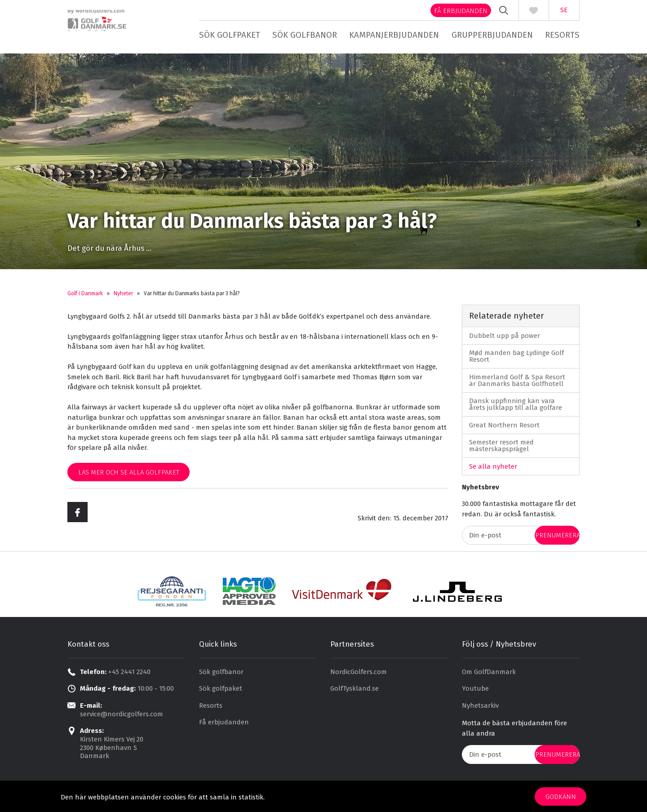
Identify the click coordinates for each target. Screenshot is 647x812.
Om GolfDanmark (489, 674)
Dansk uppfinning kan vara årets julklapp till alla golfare (516, 407)
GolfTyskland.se (355, 692)
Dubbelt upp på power (505, 338)
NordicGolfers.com (359, 674)
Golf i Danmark (85, 296)
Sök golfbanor (305, 35)
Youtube (475, 692)
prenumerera (557, 538)
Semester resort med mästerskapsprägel (501, 448)
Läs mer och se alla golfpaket (129, 475)
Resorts (562, 35)
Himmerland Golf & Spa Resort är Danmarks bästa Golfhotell (517, 383)
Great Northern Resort (504, 428)
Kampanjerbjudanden (394, 35)
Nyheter (123, 296)
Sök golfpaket (230, 35)
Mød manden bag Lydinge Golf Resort (516, 359)
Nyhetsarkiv (480, 708)
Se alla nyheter (493, 469)
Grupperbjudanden (492, 35)
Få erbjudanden (461, 11)
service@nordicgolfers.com (122, 717)
